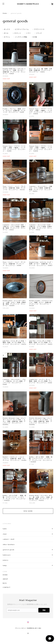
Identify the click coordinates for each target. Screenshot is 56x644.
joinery (6, 560)
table (5, 529)
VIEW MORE (28, 511)
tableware (7, 555)
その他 (35, 37)
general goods (9, 550)
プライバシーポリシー (21, 628)
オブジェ (7, 37)
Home (5, 13)
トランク (39, 33)
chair (5, 534)
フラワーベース (39, 29)
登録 (44, 610)
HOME (5, 575)
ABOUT (5, 579)
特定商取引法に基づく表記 (34, 628)
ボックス (7, 29)
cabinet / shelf (9, 539)
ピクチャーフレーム (22, 29)
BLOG (5, 583)
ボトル (6, 33)
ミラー (29, 33)
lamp (5, 565)
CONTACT (7, 587)
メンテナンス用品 (21, 37)
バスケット (17, 33)
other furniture (9, 544)
